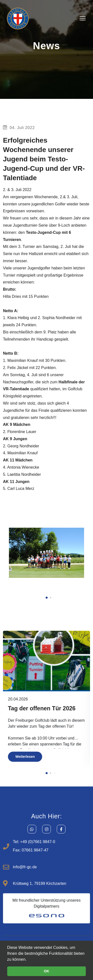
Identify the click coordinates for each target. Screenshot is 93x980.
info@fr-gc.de (25, 867)
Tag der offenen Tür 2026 (42, 708)
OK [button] (47, 971)
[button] (47, 598)
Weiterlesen (25, 757)
